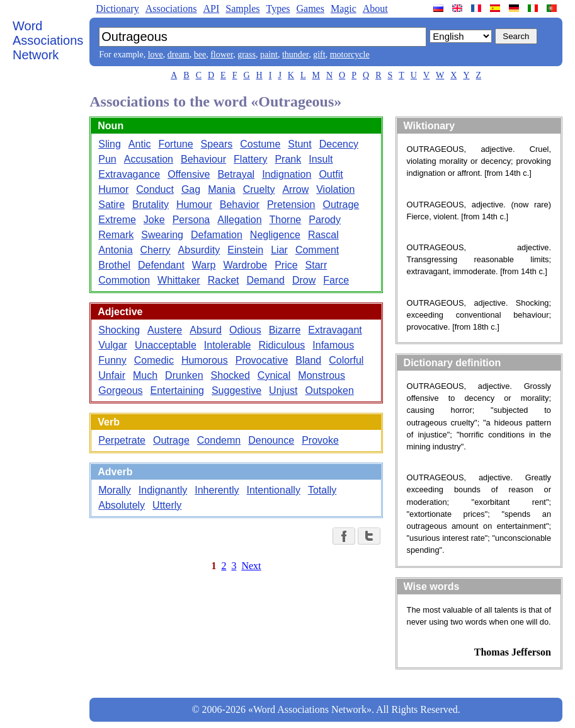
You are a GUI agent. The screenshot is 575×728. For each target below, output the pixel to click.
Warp (204, 265)
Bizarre (285, 330)
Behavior (240, 205)
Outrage (341, 205)
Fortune (175, 144)
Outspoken (329, 390)
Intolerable (228, 345)
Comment (317, 250)
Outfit (331, 174)
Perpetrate (122, 440)
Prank (288, 159)
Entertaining (177, 390)
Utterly (167, 505)
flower (222, 55)
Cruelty (259, 189)
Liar (279, 250)
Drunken (184, 375)
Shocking (119, 330)
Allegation (239, 220)
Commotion (124, 280)
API (211, 9)
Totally (322, 490)
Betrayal (236, 174)
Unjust (283, 390)
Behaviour (203, 159)
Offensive (189, 174)
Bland (308, 360)
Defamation (217, 235)
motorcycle (350, 55)
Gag (191, 189)
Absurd (206, 330)
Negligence (275, 235)
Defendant (161, 265)
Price (286, 265)
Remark (116, 235)
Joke (154, 220)
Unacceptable (166, 345)
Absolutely (122, 505)
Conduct (155, 189)
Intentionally (274, 490)
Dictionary (117, 9)
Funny (112, 360)
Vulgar (113, 345)
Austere (165, 330)
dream (179, 55)
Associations (171, 9)
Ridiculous (282, 345)
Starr (316, 265)
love (156, 55)
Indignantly (163, 490)
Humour (194, 205)
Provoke (320, 440)
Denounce (271, 440)
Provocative (262, 360)
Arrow (295, 189)
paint (269, 55)
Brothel (114, 265)
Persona (191, 220)
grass (247, 55)
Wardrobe (245, 265)
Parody (325, 220)
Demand (265, 280)
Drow (304, 280)
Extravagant (335, 330)
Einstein (245, 250)
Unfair (112, 375)
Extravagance (129, 174)
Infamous (333, 345)
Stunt (299, 144)
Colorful (346, 360)
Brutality (151, 205)
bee (200, 55)
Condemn (219, 440)
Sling (110, 144)
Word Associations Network (48, 40)
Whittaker (179, 280)
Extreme (117, 220)
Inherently (217, 490)
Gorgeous (120, 390)
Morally (115, 490)
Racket (224, 280)
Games (310, 9)
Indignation (287, 174)
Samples (242, 9)
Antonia (115, 250)
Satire (111, 205)
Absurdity (199, 250)
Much (145, 375)
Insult (321, 159)
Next (251, 566)
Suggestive (236, 390)
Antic (140, 144)
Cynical (274, 375)
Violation (335, 189)
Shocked (231, 375)
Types (278, 9)
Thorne (286, 220)
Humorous (205, 360)
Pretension (291, 205)
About (375, 9)
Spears (217, 144)
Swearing (162, 235)
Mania (222, 189)
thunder (295, 55)
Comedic (154, 360)
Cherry (156, 250)
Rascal (323, 235)
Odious (245, 330)
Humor (113, 189)
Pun (107, 159)
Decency (339, 144)
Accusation (149, 159)
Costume (260, 144)
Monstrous (322, 375)
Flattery (250, 159)
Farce (336, 280)
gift (319, 55)
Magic (344, 9)
